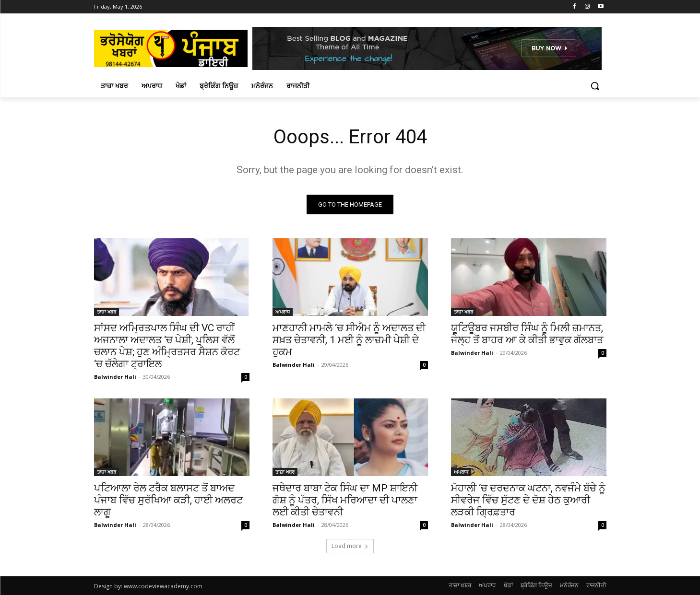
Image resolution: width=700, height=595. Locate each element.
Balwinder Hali (115, 377)
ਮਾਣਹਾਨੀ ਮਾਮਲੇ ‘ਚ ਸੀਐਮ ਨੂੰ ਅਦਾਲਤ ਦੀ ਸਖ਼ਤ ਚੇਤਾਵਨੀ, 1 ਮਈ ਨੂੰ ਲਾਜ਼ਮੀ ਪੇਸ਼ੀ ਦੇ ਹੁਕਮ (349, 340)
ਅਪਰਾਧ (283, 312)
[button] (595, 86)
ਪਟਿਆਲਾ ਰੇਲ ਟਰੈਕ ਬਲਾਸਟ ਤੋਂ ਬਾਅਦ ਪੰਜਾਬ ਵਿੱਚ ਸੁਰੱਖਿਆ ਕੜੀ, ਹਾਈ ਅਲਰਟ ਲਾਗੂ (168, 500)
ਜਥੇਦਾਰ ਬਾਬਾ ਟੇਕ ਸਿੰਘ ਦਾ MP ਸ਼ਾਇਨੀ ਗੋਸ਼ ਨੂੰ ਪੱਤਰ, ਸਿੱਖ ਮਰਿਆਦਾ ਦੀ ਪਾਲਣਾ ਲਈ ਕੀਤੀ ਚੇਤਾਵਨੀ (345, 500)
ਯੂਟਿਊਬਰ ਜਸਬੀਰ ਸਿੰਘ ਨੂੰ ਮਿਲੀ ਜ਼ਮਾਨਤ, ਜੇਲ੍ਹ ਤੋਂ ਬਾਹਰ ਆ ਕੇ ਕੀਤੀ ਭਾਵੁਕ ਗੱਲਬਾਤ (527, 334)
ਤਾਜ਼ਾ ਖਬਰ (107, 312)
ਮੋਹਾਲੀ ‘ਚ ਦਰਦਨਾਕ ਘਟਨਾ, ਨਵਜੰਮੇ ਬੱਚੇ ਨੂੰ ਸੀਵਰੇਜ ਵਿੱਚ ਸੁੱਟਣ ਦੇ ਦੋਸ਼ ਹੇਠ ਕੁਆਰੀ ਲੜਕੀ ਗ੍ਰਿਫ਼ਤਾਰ (528, 500)
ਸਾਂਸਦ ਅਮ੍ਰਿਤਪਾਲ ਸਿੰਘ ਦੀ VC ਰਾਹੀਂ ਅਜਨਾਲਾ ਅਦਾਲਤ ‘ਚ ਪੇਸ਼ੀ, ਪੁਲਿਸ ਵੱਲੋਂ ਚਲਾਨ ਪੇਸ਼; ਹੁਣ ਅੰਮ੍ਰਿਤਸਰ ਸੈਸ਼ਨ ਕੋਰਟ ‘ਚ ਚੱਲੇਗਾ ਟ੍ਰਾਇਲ (167, 346)
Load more (350, 546)
